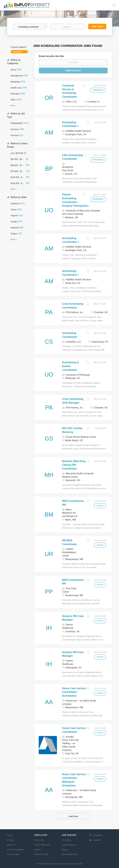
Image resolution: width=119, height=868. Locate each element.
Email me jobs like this (51, 56)
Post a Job (39, 840)
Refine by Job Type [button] (16, 115)
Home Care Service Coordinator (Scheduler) (74, 692)
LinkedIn (97, 840)
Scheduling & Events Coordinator (70, 366)
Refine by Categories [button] (14, 62)
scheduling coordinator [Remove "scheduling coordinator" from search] (20, 52)
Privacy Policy (13, 854)
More (13, 105)
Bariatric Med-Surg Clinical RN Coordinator (74, 465)
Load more (73, 816)
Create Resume (69, 845)
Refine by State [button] (18, 197)
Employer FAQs (41, 854)
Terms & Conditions (16, 850)
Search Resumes (42, 845)
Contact (11, 840)
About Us (11, 845)
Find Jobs (97, 27)
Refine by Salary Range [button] (17, 145)
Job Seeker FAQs (70, 854)
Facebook (98, 835)
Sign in (37, 850)
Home (10, 835)
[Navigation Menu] (114, 5)
